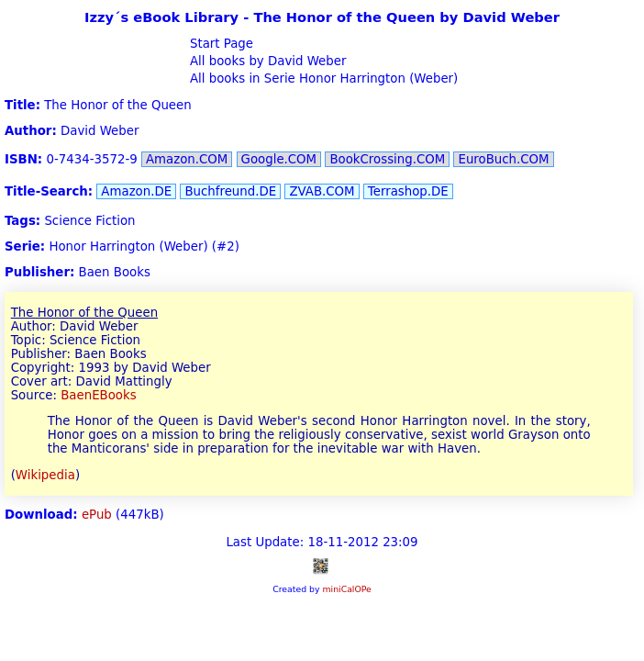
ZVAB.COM (322, 191)
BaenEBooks (99, 395)
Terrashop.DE (408, 191)
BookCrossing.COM (387, 159)
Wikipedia (45, 475)
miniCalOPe (346, 589)
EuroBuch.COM (503, 159)
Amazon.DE (136, 191)
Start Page (220, 44)
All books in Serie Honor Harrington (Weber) (322, 78)
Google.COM (279, 159)
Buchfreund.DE (230, 191)
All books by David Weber (266, 61)
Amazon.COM (187, 159)
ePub (97, 515)
